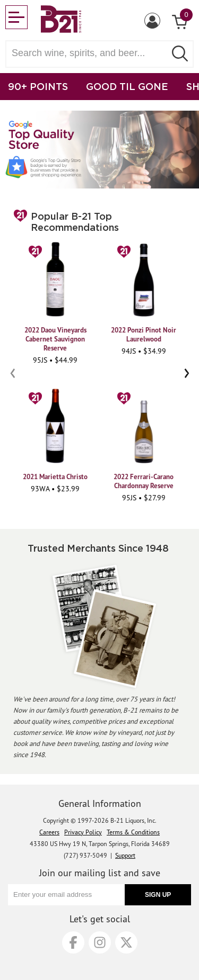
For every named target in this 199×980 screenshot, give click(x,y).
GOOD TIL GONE (127, 86)
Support (125, 855)
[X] (126, 942)
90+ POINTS (38, 86)
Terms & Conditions (133, 832)
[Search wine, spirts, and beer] (89, 53)
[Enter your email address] (66, 895)
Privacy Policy (83, 832)
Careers (49, 832)
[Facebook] (73, 942)
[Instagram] (100, 942)
